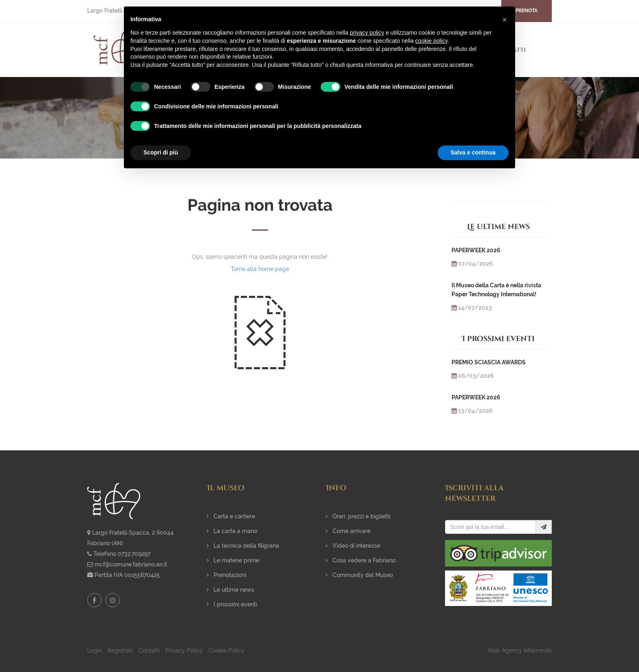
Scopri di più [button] (161, 152)
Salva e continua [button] (473, 152)
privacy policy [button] (367, 33)
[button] (505, 20)
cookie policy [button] (431, 41)
